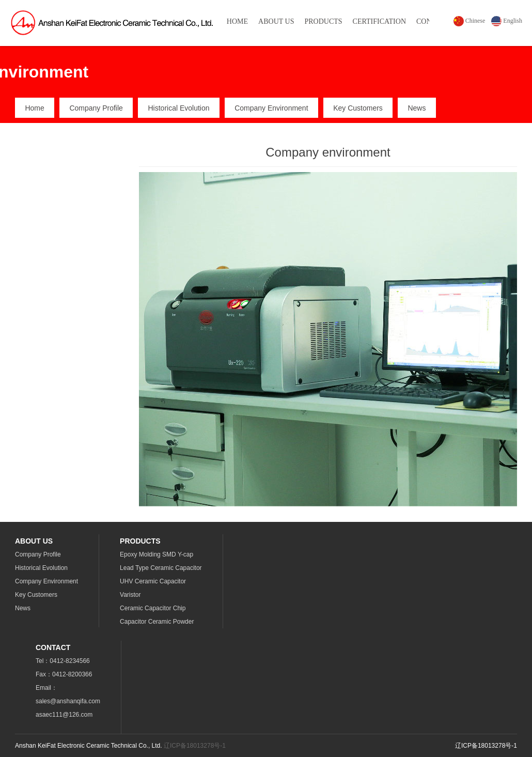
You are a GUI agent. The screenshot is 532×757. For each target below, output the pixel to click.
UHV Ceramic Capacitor (153, 581)
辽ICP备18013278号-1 (195, 746)
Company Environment (271, 108)
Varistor (130, 595)
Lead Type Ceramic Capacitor (161, 568)
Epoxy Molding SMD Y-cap (157, 554)
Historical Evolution (178, 108)
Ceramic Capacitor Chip (153, 608)
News (417, 108)
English (507, 21)
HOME (237, 21)
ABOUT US (276, 21)
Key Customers (358, 108)
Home (34, 108)
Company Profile (96, 108)
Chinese (470, 21)
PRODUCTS (323, 21)
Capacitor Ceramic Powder (157, 622)
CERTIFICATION (379, 21)
